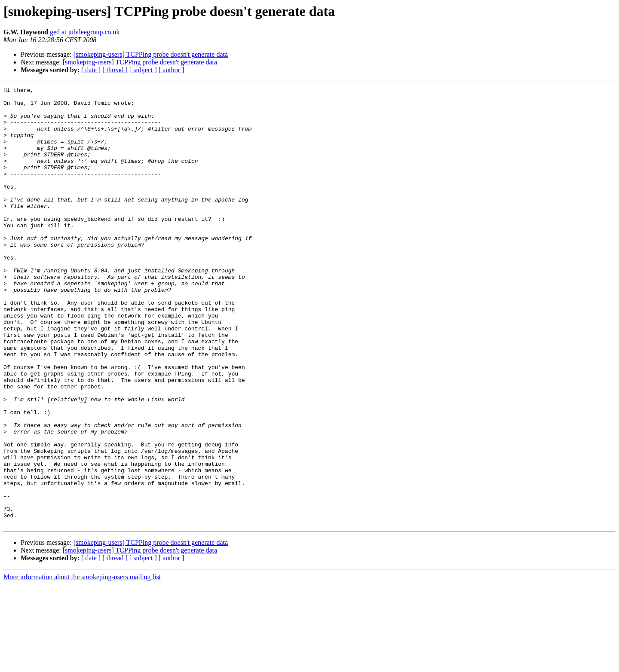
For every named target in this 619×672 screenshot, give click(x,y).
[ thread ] (115, 70)
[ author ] (172, 70)
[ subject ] (143, 70)
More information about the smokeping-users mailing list (82, 664)
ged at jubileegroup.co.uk (85, 32)
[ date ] (91, 70)
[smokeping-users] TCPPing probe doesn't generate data (151, 54)
